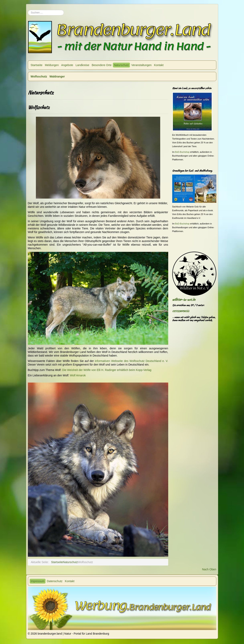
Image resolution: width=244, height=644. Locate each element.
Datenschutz (55, 581)
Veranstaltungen (141, 65)
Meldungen (52, 65)
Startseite (37, 65)
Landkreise (83, 65)
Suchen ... (28, 8)
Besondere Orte (102, 65)
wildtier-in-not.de (184, 300)
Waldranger (57, 76)
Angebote (67, 65)
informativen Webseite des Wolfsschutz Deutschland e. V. (132, 361)
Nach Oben (209, 569)
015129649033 (181, 311)
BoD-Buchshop (182, 152)
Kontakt (159, 65)
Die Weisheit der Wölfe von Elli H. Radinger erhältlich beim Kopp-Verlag (107, 370)
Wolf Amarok (78, 375)
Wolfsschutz (39, 76)
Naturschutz (121, 65)
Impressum (38, 581)
